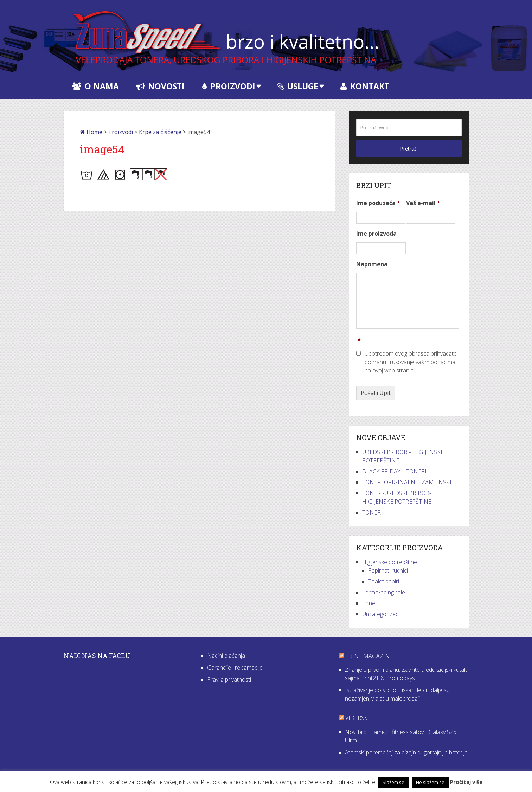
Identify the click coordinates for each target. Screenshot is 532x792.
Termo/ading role (384, 592)
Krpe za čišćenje (160, 132)
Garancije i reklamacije (235, 668)
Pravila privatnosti (229, 679)
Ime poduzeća (378, 203)
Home (91, 132)
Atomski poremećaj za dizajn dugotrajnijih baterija (406, 752)
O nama (96, 86)
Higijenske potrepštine (390, 562)
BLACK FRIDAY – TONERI (394, 471)
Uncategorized (380, 614)
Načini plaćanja (226, 656)
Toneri (370, 603)
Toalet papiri (384, 581)
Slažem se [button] (393, 782)
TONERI (372, 512)
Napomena (372, 264)
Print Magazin (367, 656)
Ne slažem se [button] (430, 782)
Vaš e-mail (423, 203)
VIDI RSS (356, 718)
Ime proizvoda (376, 234)
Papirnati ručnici (388, 570)
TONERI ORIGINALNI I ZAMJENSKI (407, 482)
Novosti (161, 86)
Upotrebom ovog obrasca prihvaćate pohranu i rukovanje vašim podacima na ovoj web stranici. (411, 362)
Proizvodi (229, 86)
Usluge (298, 86)
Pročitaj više (466, 782)
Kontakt (365, 86)
